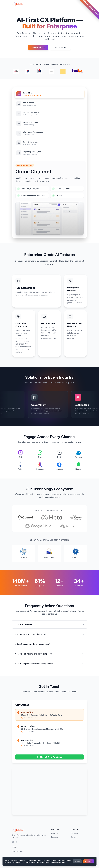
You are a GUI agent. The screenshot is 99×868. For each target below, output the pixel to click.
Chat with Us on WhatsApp (49, 757)
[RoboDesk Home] (18, 4)
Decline (77, 861)
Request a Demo (38, 47)
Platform (55, 833)
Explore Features (60, 47)
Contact (74, 837)
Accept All (89, 861)
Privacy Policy (18, 851)
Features (55, 837)
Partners (74, 833)
